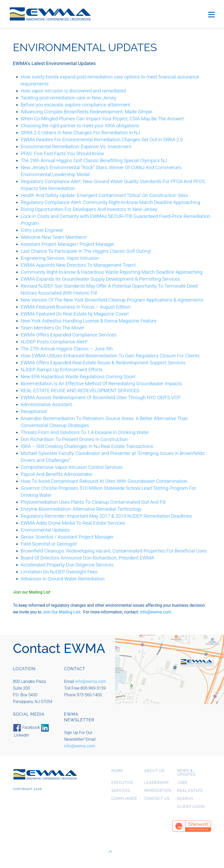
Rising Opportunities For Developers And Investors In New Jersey (89, 209)
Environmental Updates (45, 530)
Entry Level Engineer (42, 230)
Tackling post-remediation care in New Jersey (68, 98)
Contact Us (157, 799)
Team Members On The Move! (52, 328)
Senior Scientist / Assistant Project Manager (67, 537)
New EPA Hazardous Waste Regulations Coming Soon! (78, 377)
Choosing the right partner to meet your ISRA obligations (80, 126)
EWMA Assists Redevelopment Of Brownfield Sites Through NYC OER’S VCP (101, 398)
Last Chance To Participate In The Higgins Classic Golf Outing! (86, 251)
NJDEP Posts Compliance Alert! (54, 342)
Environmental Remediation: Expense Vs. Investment (76, 147)
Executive (122, 783)
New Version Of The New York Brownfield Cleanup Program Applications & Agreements (112, 300)
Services (121, 791)
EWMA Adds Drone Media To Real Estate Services (73, 523)
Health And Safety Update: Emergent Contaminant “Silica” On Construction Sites (104, 195)
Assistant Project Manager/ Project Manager (67, 244)
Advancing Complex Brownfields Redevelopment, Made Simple (87, 112)
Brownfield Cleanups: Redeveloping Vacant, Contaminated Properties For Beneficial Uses (114, 551)
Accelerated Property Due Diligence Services (67, 565)
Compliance (124, 799)
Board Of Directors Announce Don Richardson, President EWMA (87, 558)
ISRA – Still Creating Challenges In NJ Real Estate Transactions (87, 446)
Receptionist (34, 412)
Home (117, 771)
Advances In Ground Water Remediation (63, 579)
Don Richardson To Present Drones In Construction (74, 439)
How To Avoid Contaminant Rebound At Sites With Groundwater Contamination (104, 481)
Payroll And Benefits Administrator (57, 474)
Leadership (156, 783)
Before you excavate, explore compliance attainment (76, 105)
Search (185, 799)
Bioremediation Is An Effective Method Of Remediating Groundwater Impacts (101, 384)
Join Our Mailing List (61, 612)
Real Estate (190, 791)
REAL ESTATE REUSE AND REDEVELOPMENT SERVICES (80, 391)
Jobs (182, 783)
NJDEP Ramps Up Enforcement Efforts (62, 370)
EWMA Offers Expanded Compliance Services (69, 335)
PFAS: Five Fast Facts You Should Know (62, 154)
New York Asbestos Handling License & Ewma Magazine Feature (89, 321)
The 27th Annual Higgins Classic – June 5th (67, 349)
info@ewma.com (156, 612)
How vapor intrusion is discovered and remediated (73, 91)
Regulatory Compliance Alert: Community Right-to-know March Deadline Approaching (110, 202)
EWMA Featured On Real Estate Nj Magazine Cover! (75, 314)
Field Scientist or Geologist (49, 544)
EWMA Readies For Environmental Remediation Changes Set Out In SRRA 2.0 (102, 140)
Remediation (158, 791)
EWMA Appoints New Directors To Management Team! (78, 265)
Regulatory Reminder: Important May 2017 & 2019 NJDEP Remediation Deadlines (106, 516)
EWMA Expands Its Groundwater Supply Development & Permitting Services (100, 279)
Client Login (191, 807)
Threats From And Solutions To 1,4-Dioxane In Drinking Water (85, 432)
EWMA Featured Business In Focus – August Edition (76, 307)
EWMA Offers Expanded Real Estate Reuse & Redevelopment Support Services (103, 363)
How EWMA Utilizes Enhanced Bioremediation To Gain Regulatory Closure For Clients (110, 356)
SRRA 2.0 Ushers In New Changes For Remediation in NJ (80, 133)
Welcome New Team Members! (54, 237)
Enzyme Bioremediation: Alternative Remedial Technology (81, 509)
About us (154, 771)
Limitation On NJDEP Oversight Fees (59, 572)
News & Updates (186, 773)
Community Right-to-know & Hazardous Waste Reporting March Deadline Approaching (111, 272)
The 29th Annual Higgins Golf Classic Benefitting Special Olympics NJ (94, 161)
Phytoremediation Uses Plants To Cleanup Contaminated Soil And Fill (93, 502)
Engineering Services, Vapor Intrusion (60, 258)
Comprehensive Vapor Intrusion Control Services (72, 467)
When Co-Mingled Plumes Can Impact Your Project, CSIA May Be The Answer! (102, 119)
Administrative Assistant (46, 405)
